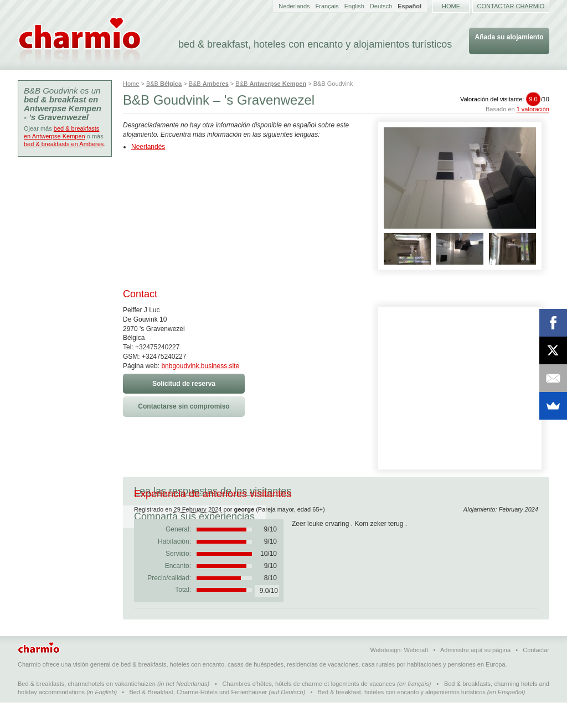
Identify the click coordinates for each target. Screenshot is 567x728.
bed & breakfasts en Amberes (64, 144)
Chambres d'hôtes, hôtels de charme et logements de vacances (309, 709)
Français (327, 6)
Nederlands (294, 6)
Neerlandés (148, 147)
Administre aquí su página (475, 675)
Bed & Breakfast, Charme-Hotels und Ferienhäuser (198, 717)
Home (451, 6)
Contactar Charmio (511, 6)
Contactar (536, 675)
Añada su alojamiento (509, 37)
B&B (164, 84)
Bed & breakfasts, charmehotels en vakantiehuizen (87, 709)
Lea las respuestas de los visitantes (213, 491)
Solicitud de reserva (184, 384)
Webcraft (416, 675)
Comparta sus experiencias (374, 491)
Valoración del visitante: (505, 99)
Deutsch (381, 6)
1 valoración (533, 109)
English (354, 6)
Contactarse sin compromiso (184, 406)
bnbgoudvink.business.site (200, 366)
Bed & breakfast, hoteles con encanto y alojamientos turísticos (402, 717)
